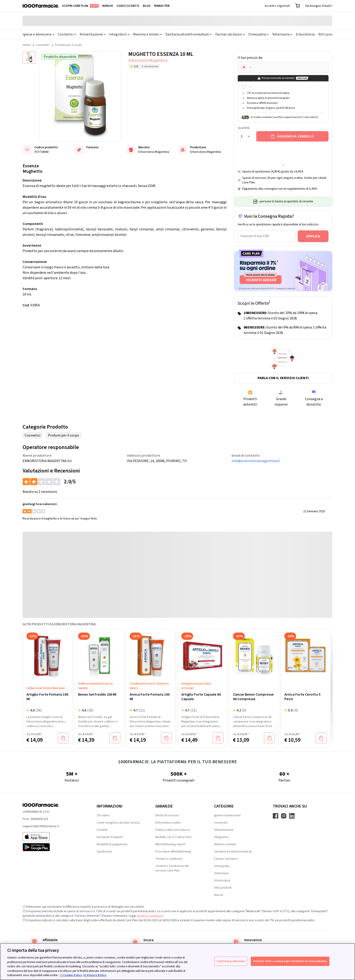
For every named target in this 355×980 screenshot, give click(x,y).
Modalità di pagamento (112, 844)
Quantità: (244, 128)
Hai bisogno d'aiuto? (319, 6)
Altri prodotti (329, 34)
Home (27, 45)
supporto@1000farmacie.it (41, 826)
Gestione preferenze (231, 961)
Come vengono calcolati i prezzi (118, 823)
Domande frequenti (110, 837)
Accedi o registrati (277, 6)
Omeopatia (259, 34)
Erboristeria (305, 34)
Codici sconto (128, 6)
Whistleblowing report (170, 844)
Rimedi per (162, 6)
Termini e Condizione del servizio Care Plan (172, 868)
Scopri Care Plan (80, 6)
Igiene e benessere (38, 34)
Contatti (102, 830)
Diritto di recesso (167, 815)
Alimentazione (93, 34)
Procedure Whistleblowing (173, 852)
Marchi (108, 6)
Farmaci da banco (230, 34)
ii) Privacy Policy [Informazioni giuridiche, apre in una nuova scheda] (95, 975)
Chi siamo (103, 815)
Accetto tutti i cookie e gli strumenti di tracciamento (290, 961)
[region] (177, 962)
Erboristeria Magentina (148, 60)
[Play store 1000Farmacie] (52, 847)
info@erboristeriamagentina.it (256, 461)
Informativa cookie (168, 823)
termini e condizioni (150, 916)
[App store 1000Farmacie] (52, 837)
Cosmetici (67, 34)
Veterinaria (282, 34)
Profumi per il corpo (68, 45)
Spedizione (104, 852)
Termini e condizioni (169, 859)
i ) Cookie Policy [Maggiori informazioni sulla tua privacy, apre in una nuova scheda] (71, 975)
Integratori (119, 34)
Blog (147, 6)
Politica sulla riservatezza (173, 830)
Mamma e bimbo (148, 34)
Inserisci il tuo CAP (255, 236)
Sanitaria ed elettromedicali (189, 34)
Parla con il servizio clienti (283, 378)
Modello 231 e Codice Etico (174, 837)
